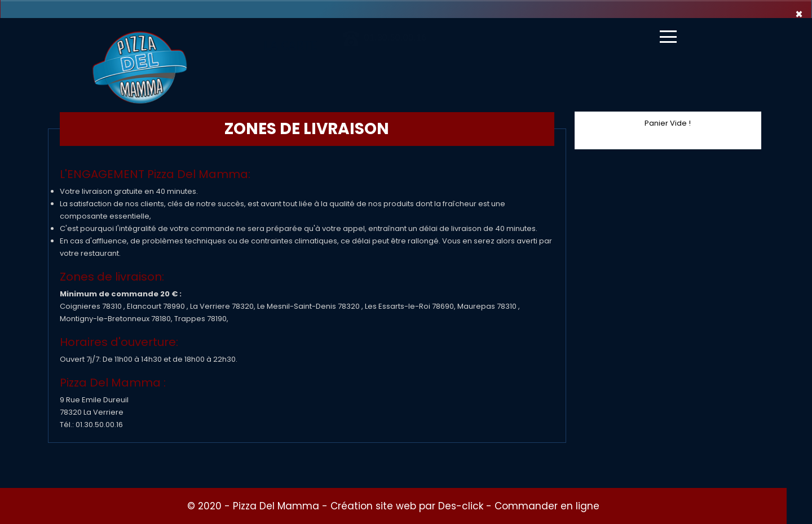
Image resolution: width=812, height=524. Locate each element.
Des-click (461, 506)
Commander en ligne (547, 506)
